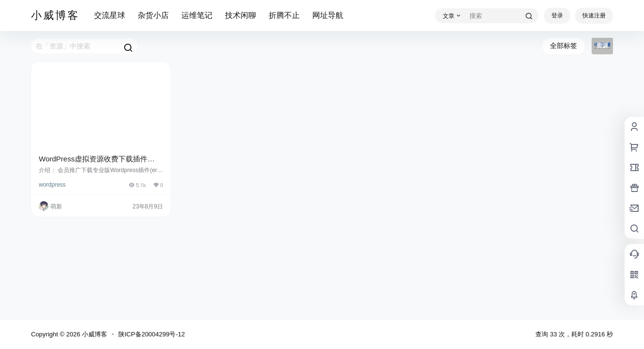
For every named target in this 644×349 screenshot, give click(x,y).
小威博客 (94, 334)
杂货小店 (153, 15)
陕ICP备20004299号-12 (152, 334)
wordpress (52, 185)
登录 (557, 16)
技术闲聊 (241, 15)
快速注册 (594, 16)
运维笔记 (197, 15)
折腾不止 (284, 15)
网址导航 (328, 15)
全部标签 (563, 46)
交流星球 (110, 15)
